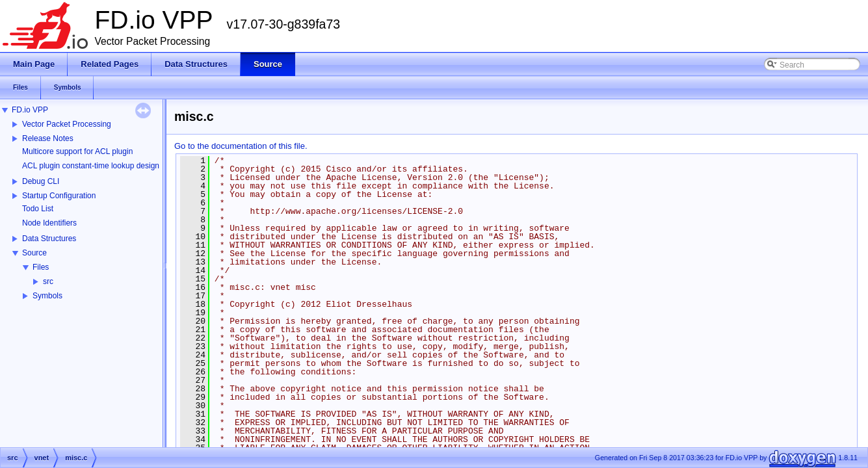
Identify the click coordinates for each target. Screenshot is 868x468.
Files (41, 267)
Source (34, 253)
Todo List (38, 209)
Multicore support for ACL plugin (77, 151)
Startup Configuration (59, 196)
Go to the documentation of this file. (241, 146)
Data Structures (49, 239)
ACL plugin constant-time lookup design (91, 166)
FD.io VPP (30, 110)
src (48, 281)
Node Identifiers (49, 223)
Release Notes (48, 138)
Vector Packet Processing (67, 124)
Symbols (47, 296)
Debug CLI (41, 181)
